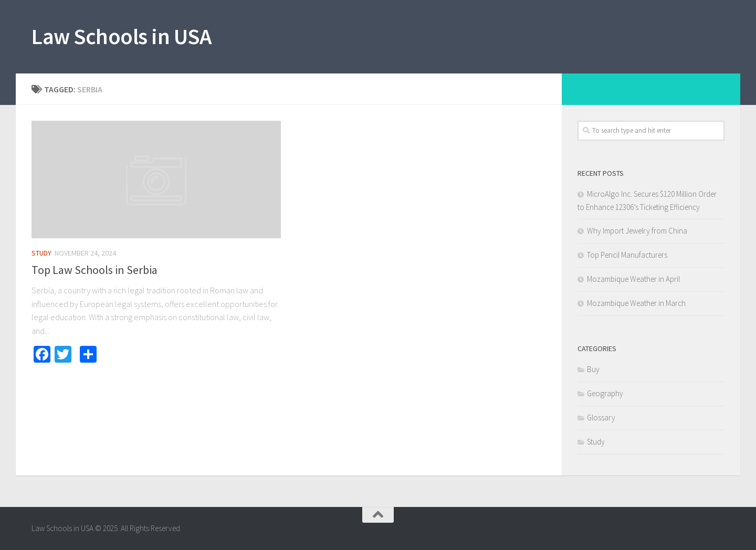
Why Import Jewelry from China (637, 231)
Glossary (601, 417)
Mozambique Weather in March (636, 303)
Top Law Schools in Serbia (94, 270)
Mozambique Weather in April (633, 279)
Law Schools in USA (121, 36)
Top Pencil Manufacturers (627, 255)
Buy (593, 369)
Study (41, 253)
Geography (605, 393)
